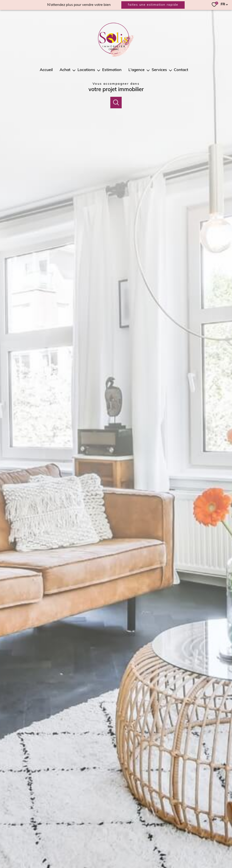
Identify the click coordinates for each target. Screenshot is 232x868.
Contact (181, 70)
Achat (65, 70)
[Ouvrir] (116, 103)
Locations (86, 70)
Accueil (46, 70)
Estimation (112, 70)
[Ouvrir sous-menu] (74, 70)
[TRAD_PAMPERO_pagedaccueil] (116, 56)
